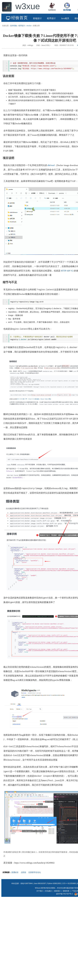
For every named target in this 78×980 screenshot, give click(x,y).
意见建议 (48, 892)
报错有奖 (66, 892)
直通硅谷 (15, 873)
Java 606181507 (40, 884)
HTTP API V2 (67, 271)
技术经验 (14, 26)
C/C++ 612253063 (69, 884)
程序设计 (22, 26)
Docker (29, 26)
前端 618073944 (26, 884)
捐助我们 (57, 892)
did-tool (51, 166)
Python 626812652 (54, 884)
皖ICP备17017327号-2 (64, 895)
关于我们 (40, 892)
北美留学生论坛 (35, 873)
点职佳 (23, 873)
